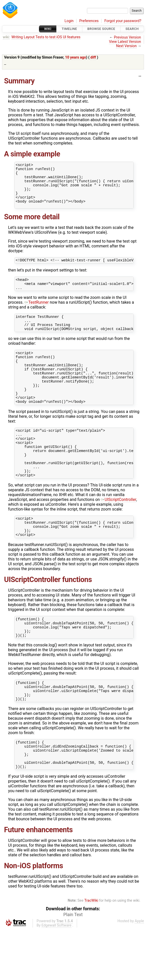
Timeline (69, 29)
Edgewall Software (56, 976)
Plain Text (73, 965)
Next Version (126, 46)
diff (93, 57)
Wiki (48, 29)
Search (132, 29)
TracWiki (91, 951)
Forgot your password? (123, 21)
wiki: (6, 37)
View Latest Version (125, 42)
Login (69, 21)
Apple (139, 971)
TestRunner (37, 314)
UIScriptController (118, 533)
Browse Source (101, 29)
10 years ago (76, 57)
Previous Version (127, 37)
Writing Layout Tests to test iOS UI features (46, 37)
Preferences (89, 21)
